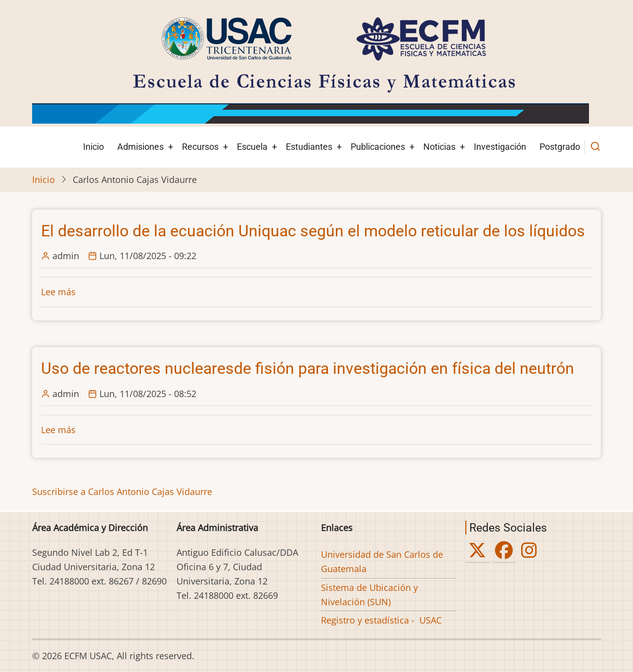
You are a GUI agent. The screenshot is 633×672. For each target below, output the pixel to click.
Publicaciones (378, 147)
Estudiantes (309, 147)
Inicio (93, 147)
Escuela (252, 147)
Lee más (58, 292)
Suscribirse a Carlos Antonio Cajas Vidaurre (122, 492)
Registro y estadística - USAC (381, 620)
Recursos (200, 147)
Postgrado (560, 147)
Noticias (439, 147)
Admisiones (140, 147)
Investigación (500, 147)
